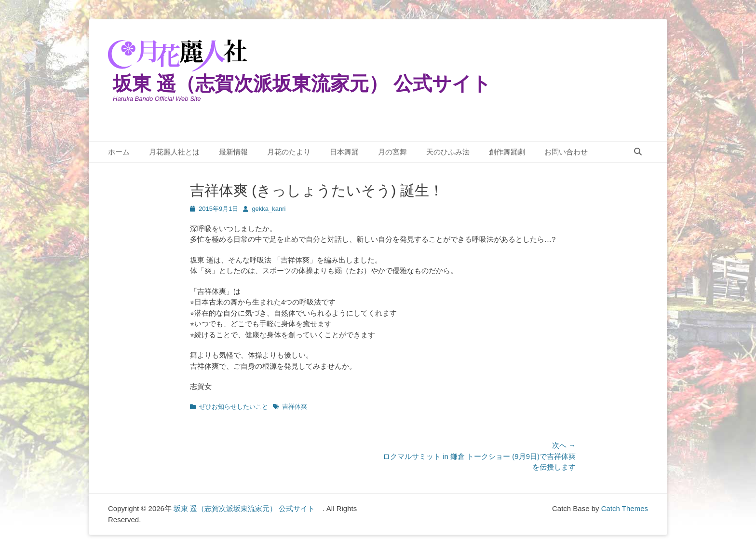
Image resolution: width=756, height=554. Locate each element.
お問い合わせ (566, 152)
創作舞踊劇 (507, 152)
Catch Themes (625, 508)
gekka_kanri (269, 209)
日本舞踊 (344, 152)
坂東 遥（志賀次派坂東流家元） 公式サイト (312, 83)
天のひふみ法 (448, 152)
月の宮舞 (392, 152)
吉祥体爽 (295, 407)
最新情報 (233, 152)
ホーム (119, 152)
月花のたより (289, 152)
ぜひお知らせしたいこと (234, 407)
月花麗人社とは (174, 152)
